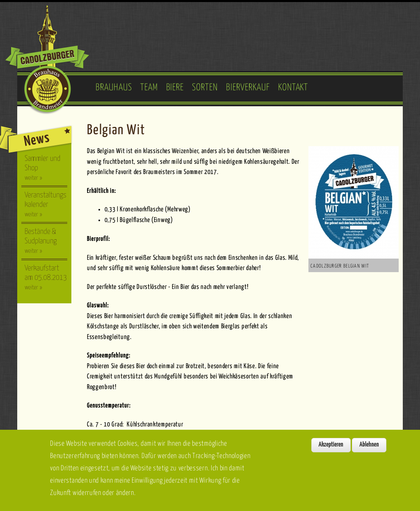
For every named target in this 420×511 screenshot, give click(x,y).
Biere (175, 88)
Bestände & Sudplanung (41, 241)
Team (149, 88)
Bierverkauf (248, 88)
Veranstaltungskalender (46, 204)
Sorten (205, 88)
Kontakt (293, 88)
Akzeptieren (331, 447)
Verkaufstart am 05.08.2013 (46, 277)
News (37, 140)
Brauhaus (114, 88)
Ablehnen (369, 447)
